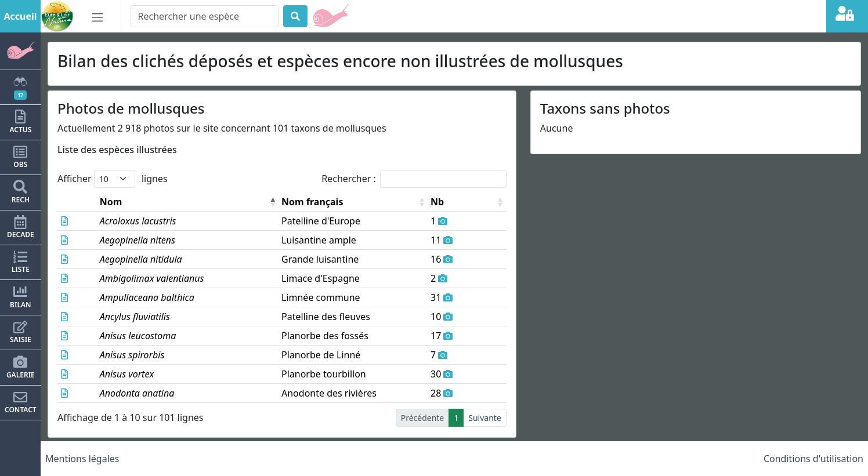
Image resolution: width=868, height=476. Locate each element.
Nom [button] (95, 202)
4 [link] (406, 418)
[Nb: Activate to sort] (479, 202)
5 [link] (421, 418)
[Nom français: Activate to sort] (355, 202)
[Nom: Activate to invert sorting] (170, 202)
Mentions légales (82, 459)
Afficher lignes (113, 179)
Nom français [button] (292, 202)
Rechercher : (349, 179)
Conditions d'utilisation (813, 459)
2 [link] (377, 418)
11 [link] (454, 418)
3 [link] (392, 418)
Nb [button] (460, 202)
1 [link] (363, 418)
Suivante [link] (485, 418)
